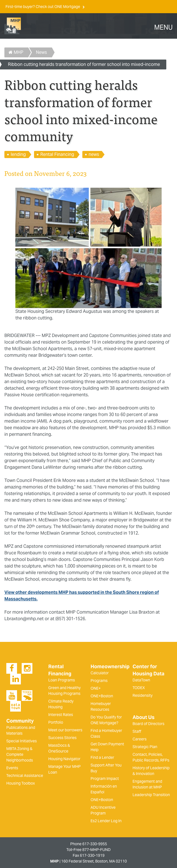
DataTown (141, 680)
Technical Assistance (25, 776)
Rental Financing (57, 154)
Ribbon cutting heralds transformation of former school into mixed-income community (84, 65)
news (94, 154)
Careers (140, 739)
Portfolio (56, 722)
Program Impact (105, 779)
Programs (99, 681)
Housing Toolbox (21, 783)
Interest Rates (61, 715)
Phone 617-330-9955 (89, 844)
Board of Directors (148, 724)
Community (20, 721)
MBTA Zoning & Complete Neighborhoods (20, 754)
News (41, 52)
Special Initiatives (22, 741)
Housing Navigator (64, 759)
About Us (144, 717)
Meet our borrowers (65, 730)
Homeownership (110, 667)
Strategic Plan (145, 747)
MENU (163, 27)
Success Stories (62, 738)
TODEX (139, 688)
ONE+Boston (102, 696)
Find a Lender (102, 757)
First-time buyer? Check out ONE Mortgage (43, 7)
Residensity (143, 695)
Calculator (100, 673)
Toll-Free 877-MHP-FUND (88, 850)
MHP (16, 52)
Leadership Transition (151, 795)
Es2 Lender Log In (106, 821)
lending (18, 154)
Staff (137, 731)
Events (12, 768)
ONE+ (96, 688)
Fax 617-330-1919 (89, 855)
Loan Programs (62, 680)
